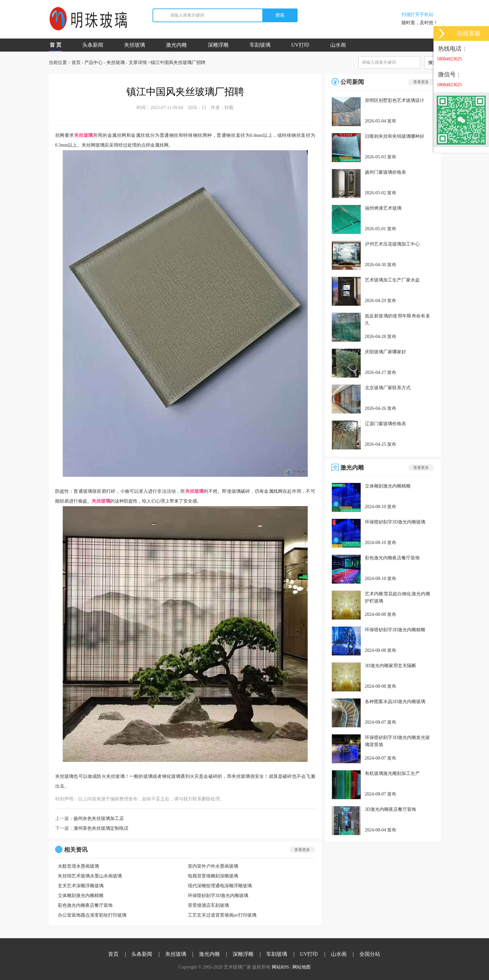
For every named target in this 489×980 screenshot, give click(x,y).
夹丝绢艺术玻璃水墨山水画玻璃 (90, 876)
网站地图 (302, 967)
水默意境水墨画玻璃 (78, 866)
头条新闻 (93, 45)
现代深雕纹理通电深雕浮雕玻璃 (220, 886)
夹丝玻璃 (135, 45)
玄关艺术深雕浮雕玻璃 (81, 886)
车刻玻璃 (260, 45)
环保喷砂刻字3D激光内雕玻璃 (218, 896)
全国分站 (370, 954)
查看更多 (302, 850)
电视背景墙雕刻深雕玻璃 (213, 876)
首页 (76, 63)
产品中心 (93, 63)
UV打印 (300, 45)
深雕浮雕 (218, 45)
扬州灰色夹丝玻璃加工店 (99, 819)
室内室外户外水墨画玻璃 (213, 866)
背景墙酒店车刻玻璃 (208, 905)
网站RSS (280, 967)
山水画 (338, 45)
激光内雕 (176, 45)
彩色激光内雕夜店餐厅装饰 (85, 905)
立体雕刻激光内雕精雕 (81, 896)
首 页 (56, 47)
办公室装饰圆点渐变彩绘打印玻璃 (92, 915)
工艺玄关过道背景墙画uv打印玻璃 (222, 915)
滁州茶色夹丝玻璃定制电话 (101, 828)
